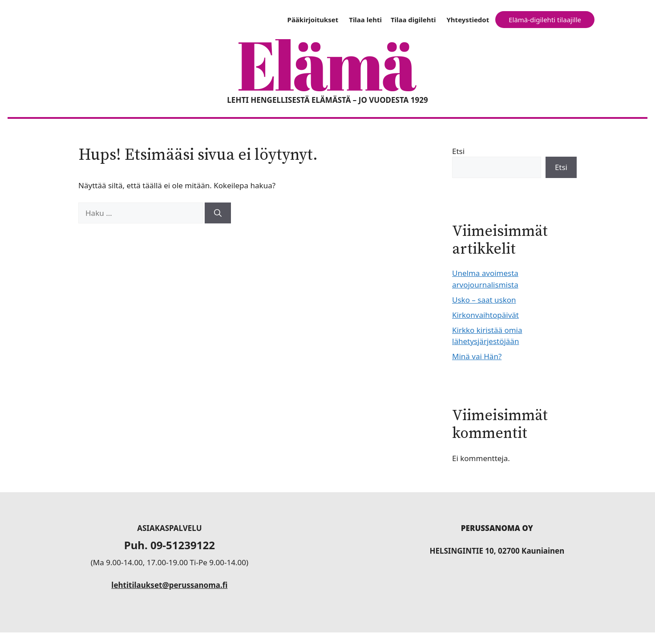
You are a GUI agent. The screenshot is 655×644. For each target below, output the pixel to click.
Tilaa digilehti (413, 20)
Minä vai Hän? (477, 356)
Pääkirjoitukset (313, 20)
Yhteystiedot (468, 20)
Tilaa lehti (365, 20)
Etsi (458, 151)
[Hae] (218, 213)
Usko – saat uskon (484, 300)
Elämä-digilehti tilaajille (545, 20)
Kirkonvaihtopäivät (485, 315)
